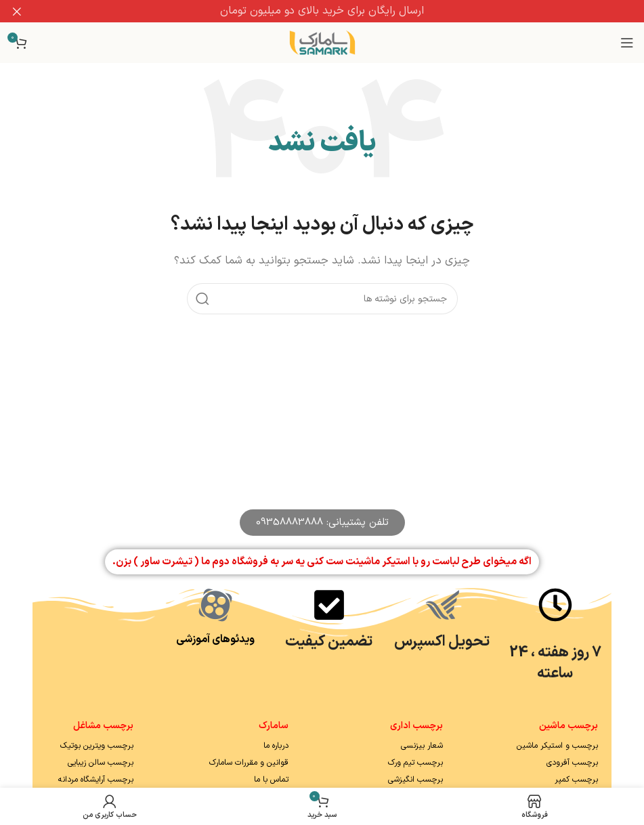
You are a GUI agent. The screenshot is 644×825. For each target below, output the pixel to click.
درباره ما (276, 746)
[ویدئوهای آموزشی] (215, 605)
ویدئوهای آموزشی (215, 639)
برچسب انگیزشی (415, 780)
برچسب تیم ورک (415, 763)
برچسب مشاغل (103, 726)
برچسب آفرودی (572, 763)
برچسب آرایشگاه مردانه (96, 780)
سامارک (274, 726)
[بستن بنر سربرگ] (17, 11)
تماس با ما (271, 780)
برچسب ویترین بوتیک (97, 746)
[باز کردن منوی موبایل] (627, 43)
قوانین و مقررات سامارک (249, 763)
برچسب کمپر (576, 780)
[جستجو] (322, 299)
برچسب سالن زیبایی (101, 763)
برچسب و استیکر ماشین (557, 746)
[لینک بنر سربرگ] (342, 11)
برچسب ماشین (568, 726)
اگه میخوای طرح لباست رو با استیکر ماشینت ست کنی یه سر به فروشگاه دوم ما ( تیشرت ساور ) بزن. (322, 562)
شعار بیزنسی (422, 746)
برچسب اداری (416, 726)
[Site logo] (322, 42)
